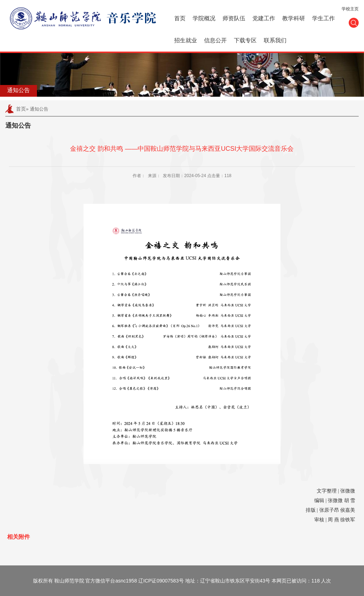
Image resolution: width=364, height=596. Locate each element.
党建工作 (264, 18)
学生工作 (323, 18)
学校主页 (350, 9)
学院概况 (204, 18)
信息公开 (215, 40)
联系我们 (275, 40)
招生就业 (186, 40)
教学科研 (294, 18)
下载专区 (245, 40)
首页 (180, 18)
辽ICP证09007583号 (161, 581)
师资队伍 (234, 18)
